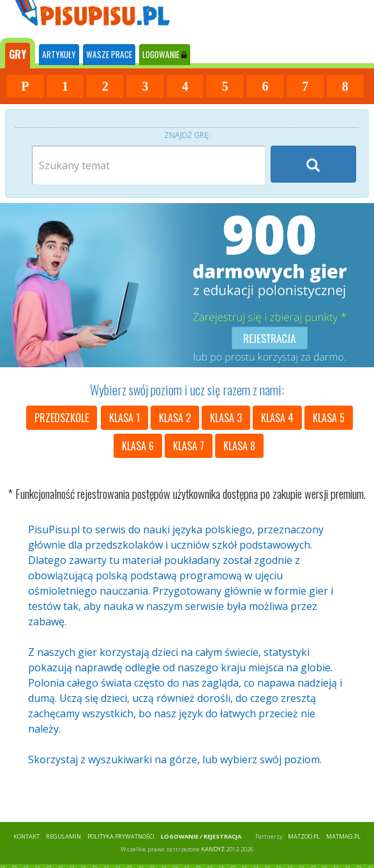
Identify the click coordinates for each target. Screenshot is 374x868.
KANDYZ (213, 849)
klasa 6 (138, 446)
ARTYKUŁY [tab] (59, 54)
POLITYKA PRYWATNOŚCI (121, 836)
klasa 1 (124, 418)
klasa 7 (189, 446)
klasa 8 (239, 446)
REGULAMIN (64, 836)
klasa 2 (175, 418)
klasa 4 (277, 418)
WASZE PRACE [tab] (109, 54)
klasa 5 (329, 418)
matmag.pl (343, 836)
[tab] (18, 53)
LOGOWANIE (165, 54)
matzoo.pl (304, 836)
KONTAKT (26, 836)
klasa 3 (226, 418)
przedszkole (62, 418)
